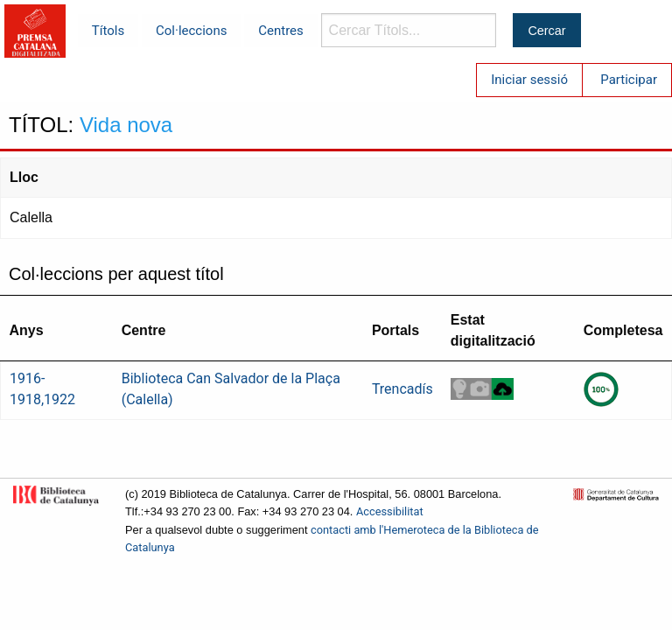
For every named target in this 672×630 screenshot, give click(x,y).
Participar (629, 80)
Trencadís (402, 389)
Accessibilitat (390, 511)
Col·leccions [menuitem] (191, 31)
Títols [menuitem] (108, 31)
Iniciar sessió (529, 80)
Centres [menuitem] (281, 31)
